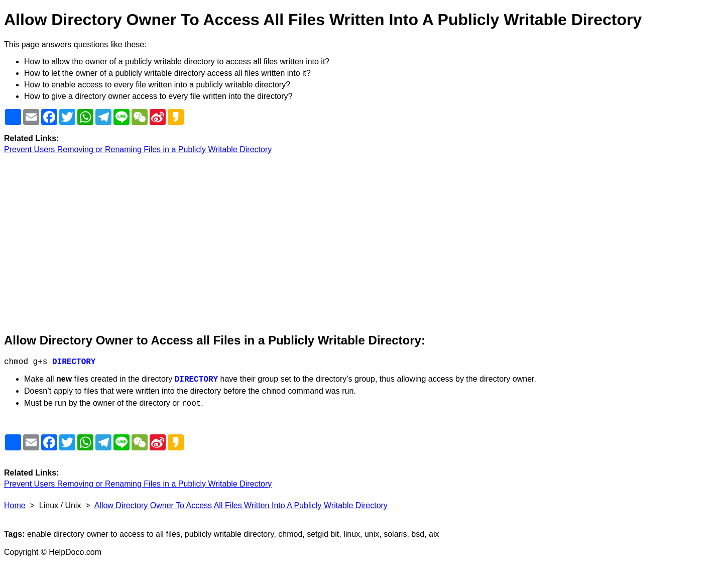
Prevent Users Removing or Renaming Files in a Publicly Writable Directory (138, 149)
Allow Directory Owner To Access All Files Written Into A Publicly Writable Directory (241, 505)
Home (15, 505)
